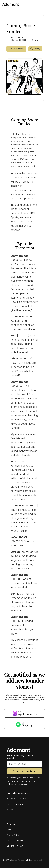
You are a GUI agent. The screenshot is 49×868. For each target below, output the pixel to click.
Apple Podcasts (16, 49)
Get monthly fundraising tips (24, 771)
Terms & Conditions (15, 841)
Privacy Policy (13, 835)
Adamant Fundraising (16, 804)
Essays (10, 815)
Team (9, 830)
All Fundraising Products (17, 799)
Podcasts (11, 809)
